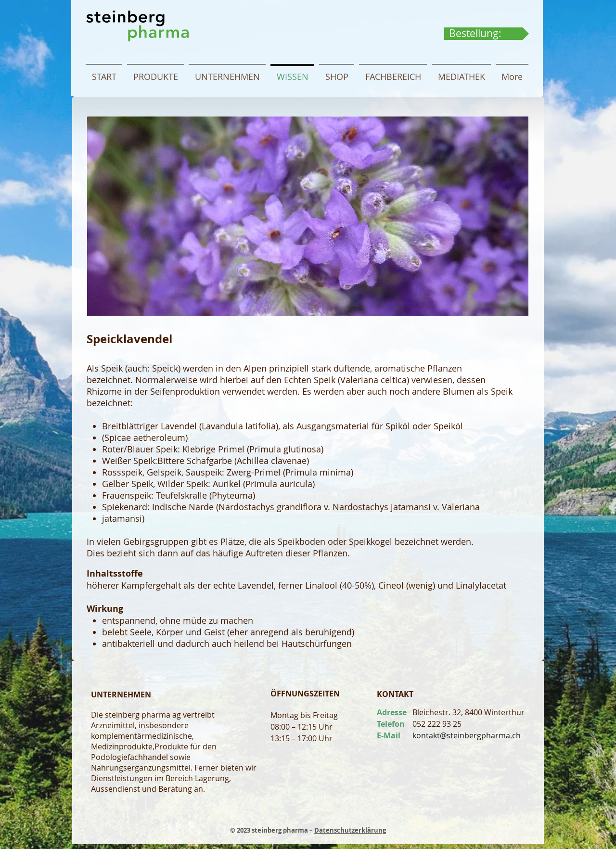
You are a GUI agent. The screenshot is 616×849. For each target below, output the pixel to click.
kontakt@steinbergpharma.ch (467, 735)
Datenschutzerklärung (350, 830)
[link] (484, 33)
